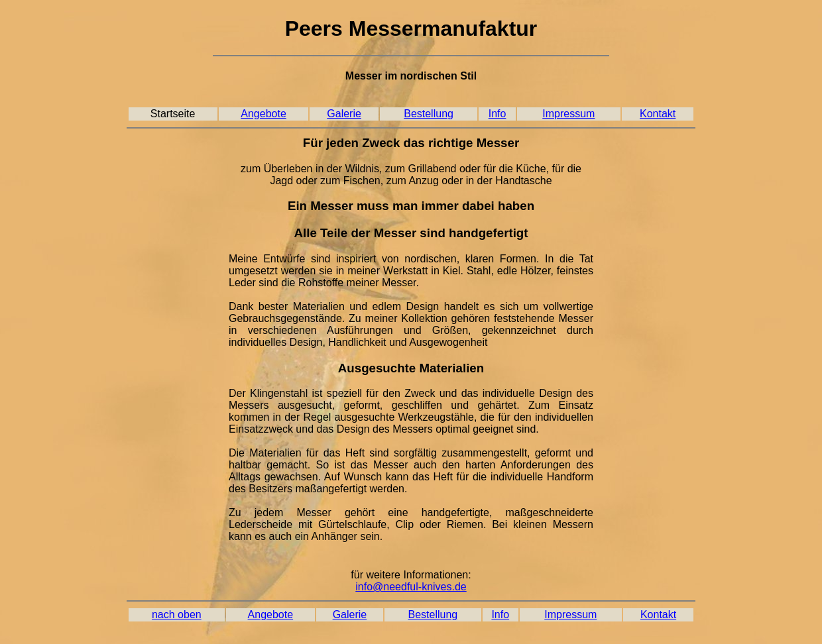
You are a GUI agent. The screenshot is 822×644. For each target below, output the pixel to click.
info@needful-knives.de (411, 587)
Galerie (344, 114)
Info (498, 114)
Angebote (264, 114)
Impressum (568, 114)
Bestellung (429, 114)
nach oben (177, 615)
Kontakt (658, 114)
